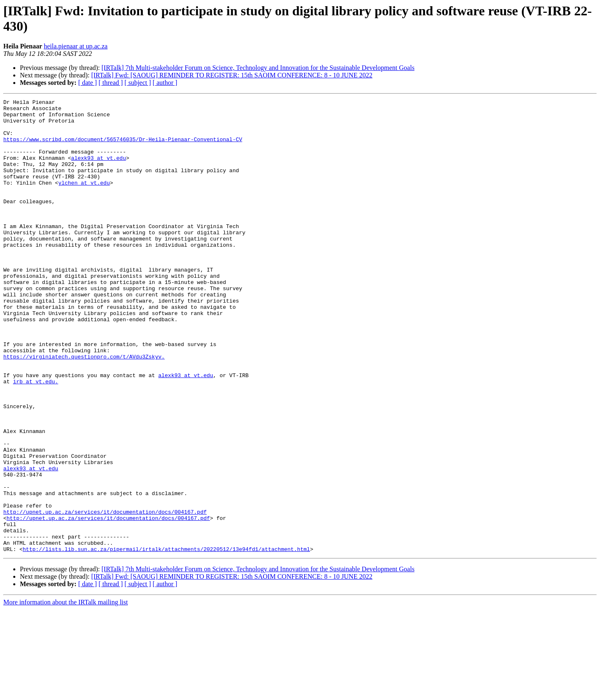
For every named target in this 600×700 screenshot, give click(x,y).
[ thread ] (111, 83)
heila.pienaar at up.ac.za (76, 46)
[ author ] (165, 83)
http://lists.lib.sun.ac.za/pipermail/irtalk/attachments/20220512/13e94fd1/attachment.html (166, 640)
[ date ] (88, 83)
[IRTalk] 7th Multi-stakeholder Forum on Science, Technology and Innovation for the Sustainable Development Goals (258, 68)
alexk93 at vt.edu (99, 170)
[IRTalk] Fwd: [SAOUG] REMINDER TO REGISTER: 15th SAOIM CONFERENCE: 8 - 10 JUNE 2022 (232, 75)
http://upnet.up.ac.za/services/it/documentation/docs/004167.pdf (105, 595)
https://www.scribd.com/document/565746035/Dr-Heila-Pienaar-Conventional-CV (123, 148)
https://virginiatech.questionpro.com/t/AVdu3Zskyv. (84, 409)
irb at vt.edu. (35, 438)
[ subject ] (138, 83)
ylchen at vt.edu (84, 200)
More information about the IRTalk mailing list (66, 693)
